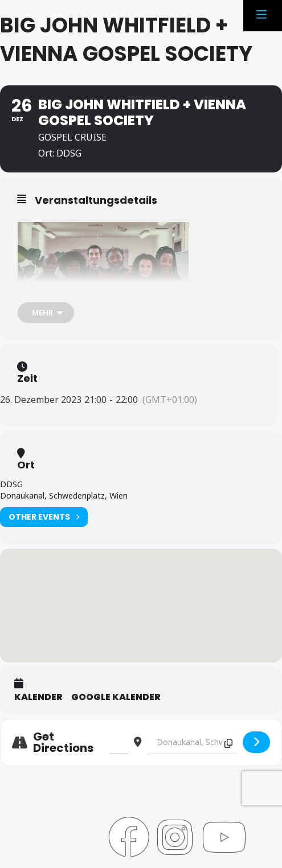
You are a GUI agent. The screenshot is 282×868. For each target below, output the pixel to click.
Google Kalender (116, 697)
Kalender (38, 697)
